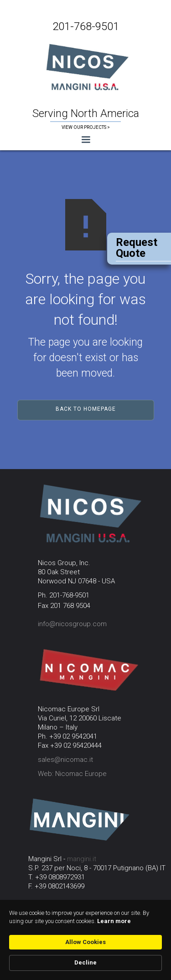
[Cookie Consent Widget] (85, 940)
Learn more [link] (114, 921)
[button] (85, 140)
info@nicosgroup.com (72, 624)
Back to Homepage (86, 409)
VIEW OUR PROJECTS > (86, 127)
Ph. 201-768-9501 (64, 595)
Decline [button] (85, 962)
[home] (85, 66)
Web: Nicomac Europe (72, 774)
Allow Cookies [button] (85, 942)
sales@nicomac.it (65, 760)
